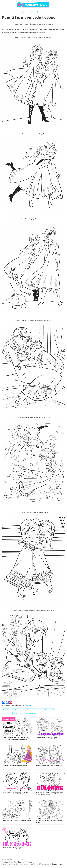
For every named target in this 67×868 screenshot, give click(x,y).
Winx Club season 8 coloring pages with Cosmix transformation (49, 794)
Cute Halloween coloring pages (46, 738)
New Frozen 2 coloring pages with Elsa (49, 765)
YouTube (29, 862)
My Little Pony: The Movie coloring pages (17, 820)
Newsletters (13, 862)
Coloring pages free (30, 713)
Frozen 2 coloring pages (18, 710)
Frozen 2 (6, 710)
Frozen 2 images (32, 710)
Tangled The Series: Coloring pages (15, 765)
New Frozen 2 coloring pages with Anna (16, 793)
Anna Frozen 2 (18, 713)
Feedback (5, 862)
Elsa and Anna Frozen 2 (47, 710)
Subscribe (30, 12)
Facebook (37, 12)
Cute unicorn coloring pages (12, 848)
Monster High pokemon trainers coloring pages (49, 821)
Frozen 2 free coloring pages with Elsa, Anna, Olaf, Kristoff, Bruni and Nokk (16, 739)
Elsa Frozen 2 (7, 713)
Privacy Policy (57, 864)
